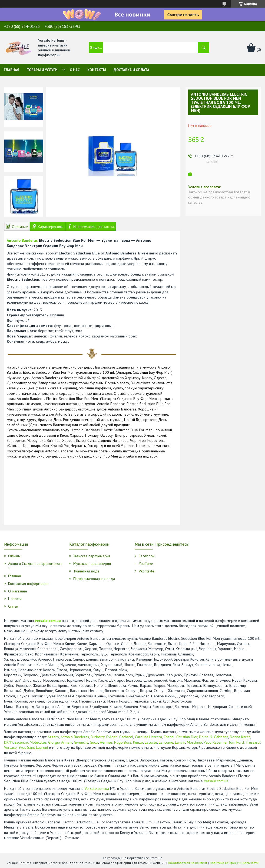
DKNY (9, 742)
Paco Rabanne (215, 742)
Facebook (147, 556)
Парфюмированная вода (94, 579)
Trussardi (253, 742)
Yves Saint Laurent (33, 747)
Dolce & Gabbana (214, 737)
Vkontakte (147, 571)
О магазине (18, 591)
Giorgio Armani (60, 742)
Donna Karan (240, 737)
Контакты (97, 70)
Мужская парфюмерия (92, 564)
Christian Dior (187, 737)
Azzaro (53, 737)
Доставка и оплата (131, 70)
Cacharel (126, 737)
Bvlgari (112, 737)
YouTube (146, 564)
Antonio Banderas (22, 240)
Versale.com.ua (216, 781)
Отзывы (14, 556)
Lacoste (151, 742)
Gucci (94, 742)
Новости (15, 599)
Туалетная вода (86, 571)
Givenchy (81, 742)
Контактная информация (28, 584)
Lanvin (180, 742)
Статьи (13, 606)
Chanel (169, 737)
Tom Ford (236, 742)
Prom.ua (156, 858)
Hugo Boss (123, 742)
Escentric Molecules (31, 742)
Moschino (194, 742)
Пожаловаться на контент (188, 863)
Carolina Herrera (148, 737)
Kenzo (138, 742)
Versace (10, 747)
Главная (11, 70)
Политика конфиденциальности (234, 863)
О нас (75, 70)
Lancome (166, 742)
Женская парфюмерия (92, 556)
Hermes (106, 742)
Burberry (98, 737)
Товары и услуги (42, 70)
